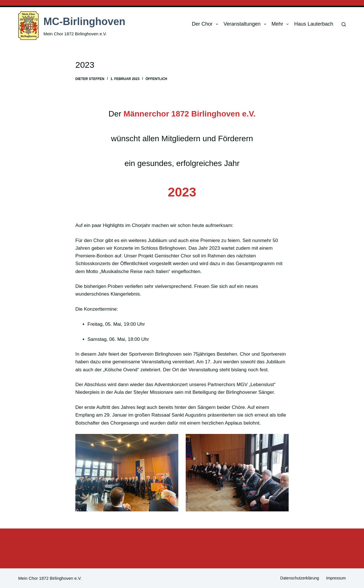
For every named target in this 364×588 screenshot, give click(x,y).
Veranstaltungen (246, 24)
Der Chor (206, 24)
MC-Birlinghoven (84, 21)
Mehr (281, 24)
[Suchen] (344, 24)
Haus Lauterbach (314, 24)
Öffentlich (156, 79)
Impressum (336, 578)
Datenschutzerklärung (300, 578)
